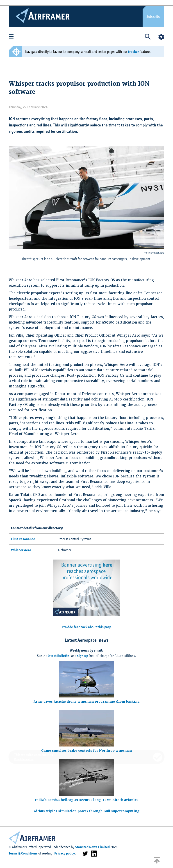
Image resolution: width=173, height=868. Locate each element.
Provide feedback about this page (87, 627)
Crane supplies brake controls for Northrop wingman (86, 751)
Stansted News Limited (92, 847)
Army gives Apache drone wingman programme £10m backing (87, 702)
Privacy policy (65, 853)
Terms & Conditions (23, 853)
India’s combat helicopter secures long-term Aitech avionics (86, 800)
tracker (133, 52)
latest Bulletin (59, 656)
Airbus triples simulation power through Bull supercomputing (87, 811)
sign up (83, 656)
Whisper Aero (21, 550)
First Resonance (23, 539)
